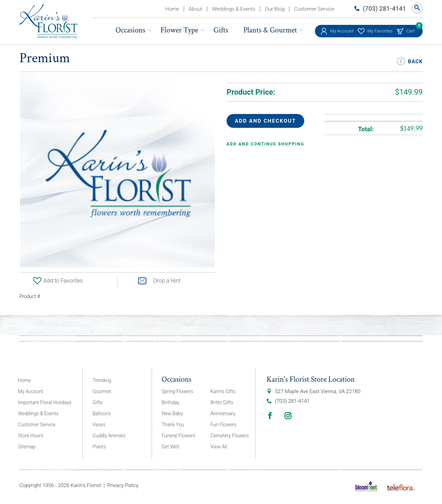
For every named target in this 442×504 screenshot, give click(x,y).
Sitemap (27, 447)
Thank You (173, 425)
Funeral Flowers (178, 436)
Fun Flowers (224, 425)
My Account (342, 31)
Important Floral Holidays (45, 402)
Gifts (221, 30)
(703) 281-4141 (385, 8)
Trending (102, 380)
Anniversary (223, 413)
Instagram (288, 416)
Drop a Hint (159, 281)
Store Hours (31, 436)
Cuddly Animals (109, 436)
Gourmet (102, 391)
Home (172, 9)
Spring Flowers (177, 391)
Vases (99, 425)
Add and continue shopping (265, 144)
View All (219, 447)
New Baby (172, 413)
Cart (411, 29)
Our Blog (275, 9)
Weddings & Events (234, 9)
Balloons (102, 413)
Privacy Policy (123, 485)
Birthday (170, 402)
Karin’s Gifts (223, 391)
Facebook (270, 416)
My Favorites (380, 31)
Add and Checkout (265, 121)
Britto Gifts (222, 402)
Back (415, 61)
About (196, 9)
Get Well (170, 447)
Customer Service (314, 9)
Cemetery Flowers (230, 436)
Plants (99, 447)
